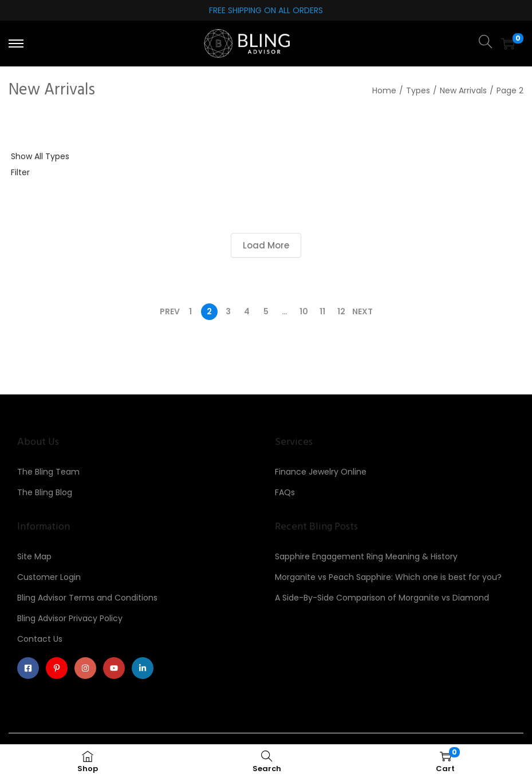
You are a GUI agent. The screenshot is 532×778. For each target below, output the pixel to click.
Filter (20, 172)
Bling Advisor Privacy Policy (70, 618)
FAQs (285, 492)
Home (384, 90)
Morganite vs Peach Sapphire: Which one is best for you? (388, 577)
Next (362, 311)
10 (304, 311)
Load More (266, 245)
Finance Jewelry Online (321, 472)
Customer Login (49, 577)
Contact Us (40, 639)
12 (341, 311)
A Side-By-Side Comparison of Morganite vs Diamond (382, 598)
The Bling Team (48, 472)
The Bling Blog (45, 492)
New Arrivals (463, 90)
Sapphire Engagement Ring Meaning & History (366, 556)
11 (322, 311)
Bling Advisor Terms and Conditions (87, 598)
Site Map (34, 556)
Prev (170, 311)
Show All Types (40, 156)
